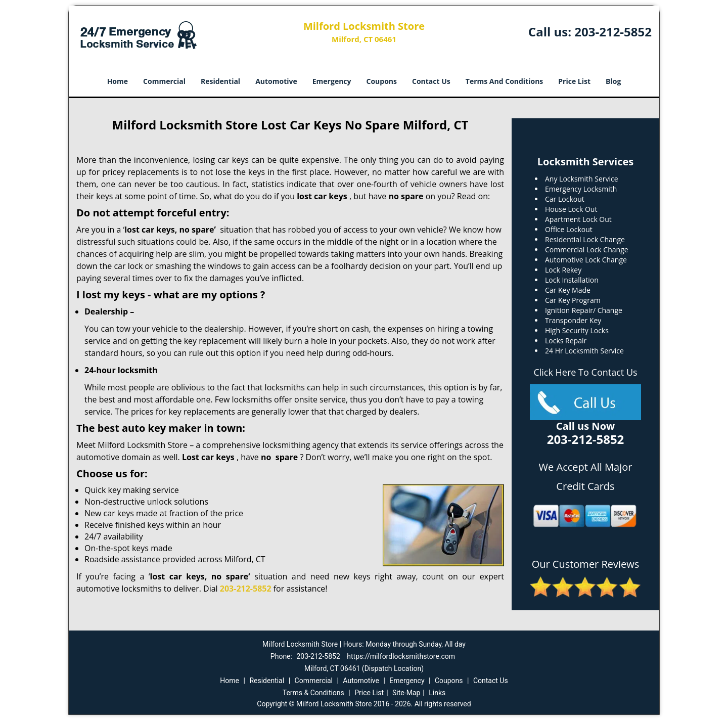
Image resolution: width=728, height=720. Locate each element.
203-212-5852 (613, 32)
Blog (613, 81)
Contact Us (431, 81)
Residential (220, 81)
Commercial (164, 81)
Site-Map (406, 693)
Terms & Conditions (313, 693)
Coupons (382, 81)
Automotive (276, 81)
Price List (574, 81)
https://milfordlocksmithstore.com (401, 656)
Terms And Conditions (505, 81)
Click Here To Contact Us (585, 372)
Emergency (332, 81)
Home (118, 81)
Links (437, 693)
